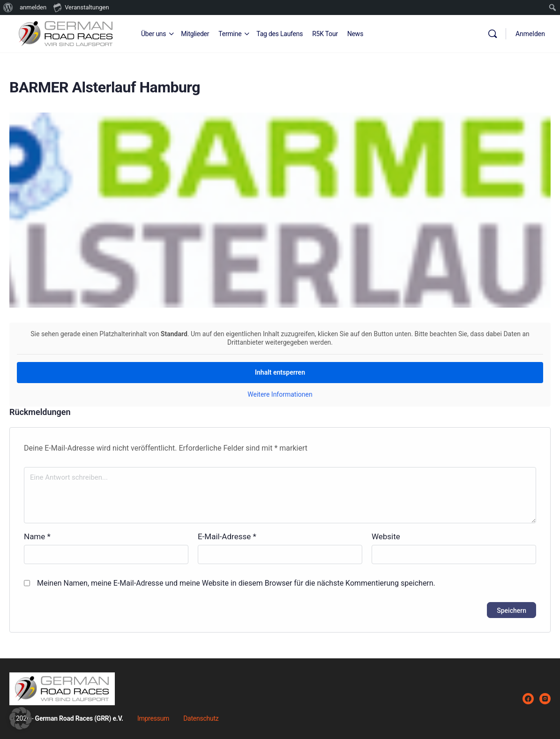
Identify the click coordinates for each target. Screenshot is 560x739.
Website (386, 536)
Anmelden (530, 34)
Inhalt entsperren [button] (280, 372)
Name (37, 536)
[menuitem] (8, 8)
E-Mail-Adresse (227, 536)
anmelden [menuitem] (33, 7)
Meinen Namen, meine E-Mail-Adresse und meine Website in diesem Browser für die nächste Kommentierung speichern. (236, 583)
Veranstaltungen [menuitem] (81, 7)
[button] (21, 718)
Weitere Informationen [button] (280, 394)
